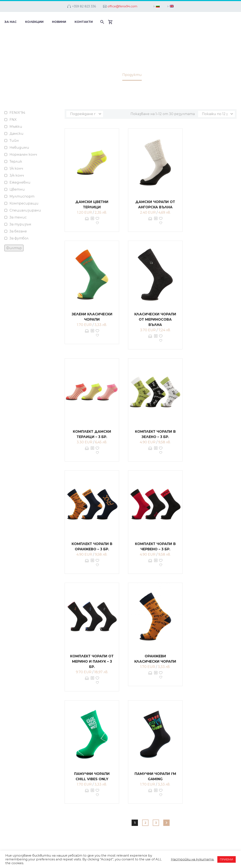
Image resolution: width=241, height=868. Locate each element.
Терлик (16, 161)
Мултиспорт (22, 196)
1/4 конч (16, 168)
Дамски (16, 134)
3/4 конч (17, 175)
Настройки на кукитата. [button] (193, 859)
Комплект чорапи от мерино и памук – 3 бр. (92, 661)
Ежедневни (20, 182)
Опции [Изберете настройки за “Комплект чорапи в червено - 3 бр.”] (150, 564)
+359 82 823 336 (84, 6)
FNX (13, 120)
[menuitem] (156, 6)
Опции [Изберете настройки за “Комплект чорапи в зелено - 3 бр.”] (150, 451)
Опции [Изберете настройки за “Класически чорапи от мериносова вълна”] (150, 339)
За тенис (18, 217)
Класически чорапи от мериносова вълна (155, 319)
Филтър (14, 248)
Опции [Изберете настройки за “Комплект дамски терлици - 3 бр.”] (87, 451)
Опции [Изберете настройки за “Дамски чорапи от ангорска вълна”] (150, 222)
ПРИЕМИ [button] (227, 859)
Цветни (17, 189)
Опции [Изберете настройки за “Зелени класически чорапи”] (87, 334)
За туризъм (20, 224)
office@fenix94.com (122, 6)
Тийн (14, 141)
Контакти (84, 22)
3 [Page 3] (156, 823)
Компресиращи (24, 203)
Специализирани (25, 210)
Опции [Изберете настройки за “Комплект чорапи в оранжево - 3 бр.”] (87, 564)
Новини (59, 22)
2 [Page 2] (145, 823)
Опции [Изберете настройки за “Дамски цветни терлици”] (87, 222)
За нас (11, 22)
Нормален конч (23, 155)
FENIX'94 (17, 113)
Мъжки (16, 127)
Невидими (19, 148)
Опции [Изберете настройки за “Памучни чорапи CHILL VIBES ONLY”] (87, 794)
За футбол (19, 238)
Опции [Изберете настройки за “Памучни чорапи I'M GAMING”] (150, 794)
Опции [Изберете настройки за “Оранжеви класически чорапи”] (150, 676)
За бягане (18, 231)
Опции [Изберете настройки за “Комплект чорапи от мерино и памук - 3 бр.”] (87, 681)
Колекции (34, 22)
